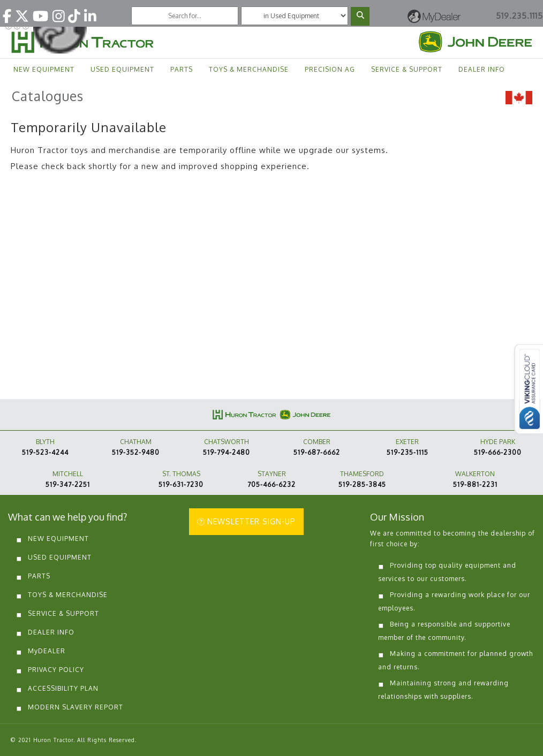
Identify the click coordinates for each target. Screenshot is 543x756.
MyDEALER (47, 651)
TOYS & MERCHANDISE (249, 69)
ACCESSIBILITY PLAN (63, 688)
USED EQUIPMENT (122, 69)
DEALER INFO (482, 69)
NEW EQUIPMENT (44, 69)
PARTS (182, 69)
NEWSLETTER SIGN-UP (246, 521)
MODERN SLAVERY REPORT (76, 707)
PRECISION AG (330, 69)
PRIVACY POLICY (56, 670)
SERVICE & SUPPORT (407, 69)
